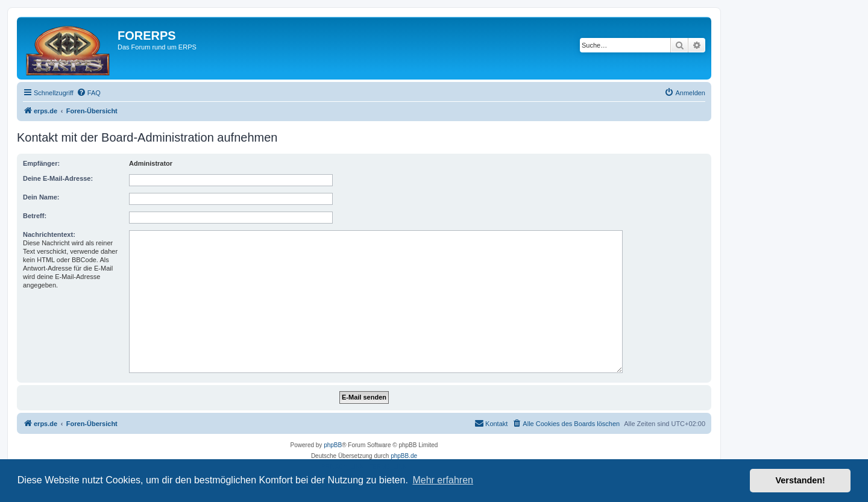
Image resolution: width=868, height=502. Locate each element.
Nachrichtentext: (49, 234)
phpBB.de (404, 456)
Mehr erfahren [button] (443, 480)
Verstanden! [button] (800, 480)
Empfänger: (41, 163)
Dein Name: (41, 197)
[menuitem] (89, 93)
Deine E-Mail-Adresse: (58, 178)
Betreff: (35, 216)
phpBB (333, 445)
